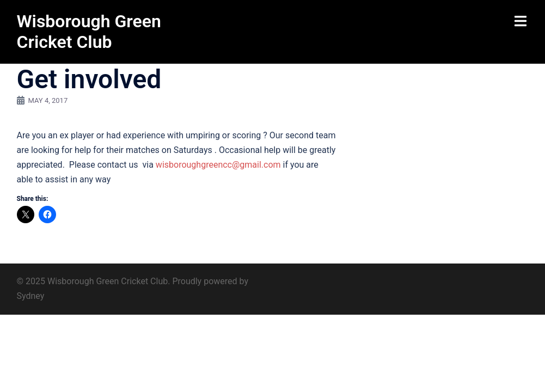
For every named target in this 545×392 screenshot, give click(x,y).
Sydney (31, 296)
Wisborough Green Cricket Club (89, 32)
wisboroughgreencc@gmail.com (218, 165)
